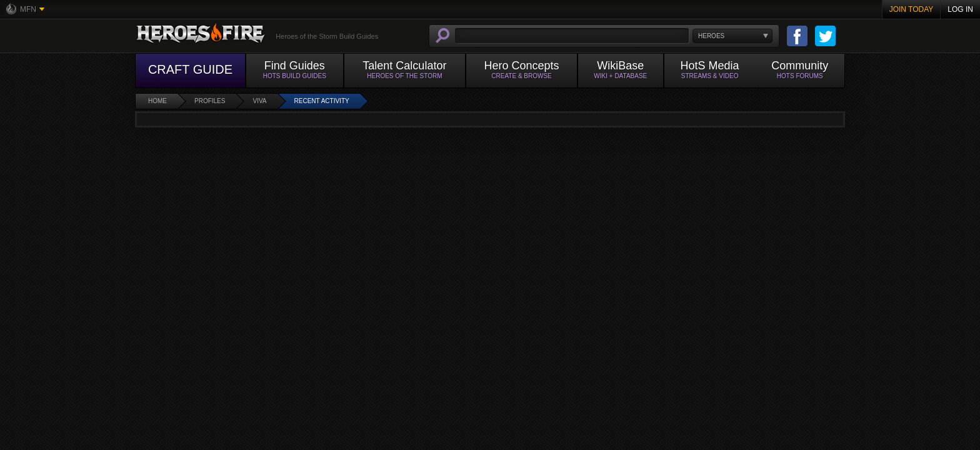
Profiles (210, 101)
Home (157, 101)
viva (259, 101)
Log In (960, 9)
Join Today (912, 9)
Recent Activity (322, 101)
